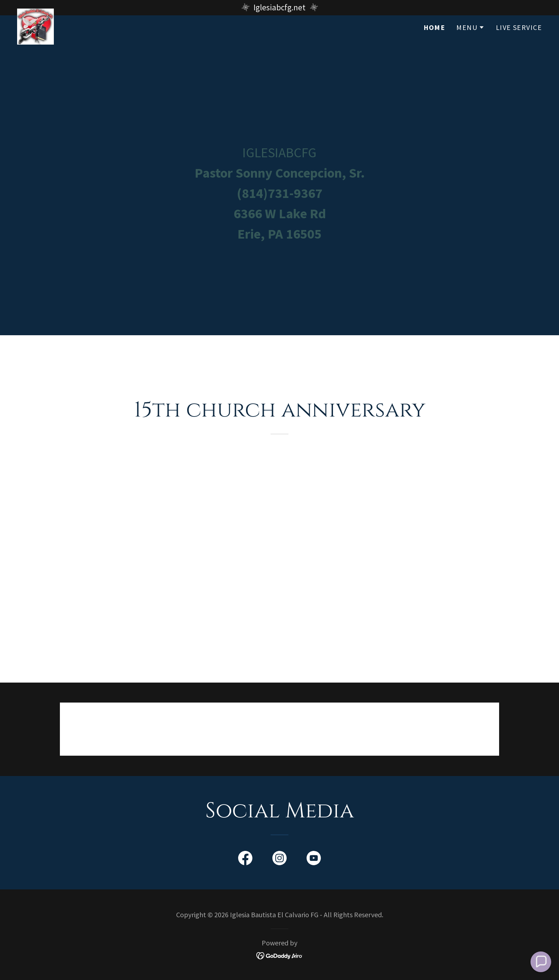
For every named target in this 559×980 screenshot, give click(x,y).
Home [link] (434, 43)
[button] (470, 43)
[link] (35, 41)
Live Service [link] (519, 43)
